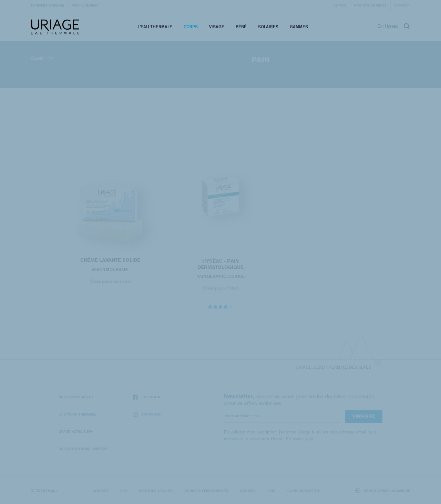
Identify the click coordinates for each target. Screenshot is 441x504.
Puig (271, 491)
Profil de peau (85, 5)
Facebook (146, 397)
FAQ (124, 491)
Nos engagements (76, 397)
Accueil (37, 57)
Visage (217, 27)
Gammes (299, 27)
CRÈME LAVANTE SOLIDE (110, 261)
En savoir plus (300, 439)
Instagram (147, 414)
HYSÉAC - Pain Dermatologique (220, 266)
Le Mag (340, 5)
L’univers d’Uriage (48, 5)
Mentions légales (156, 491)
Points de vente (372, 5)
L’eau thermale (155, 27)
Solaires (268, 27)
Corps (191, 27)
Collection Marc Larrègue (84, 449)
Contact (402, 5)
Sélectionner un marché (383, 490)
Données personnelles (206, 491)
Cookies (248, 491)
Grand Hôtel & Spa (76, 431)
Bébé (241, 27)
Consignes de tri (304, 491)
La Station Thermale (77, 414)
